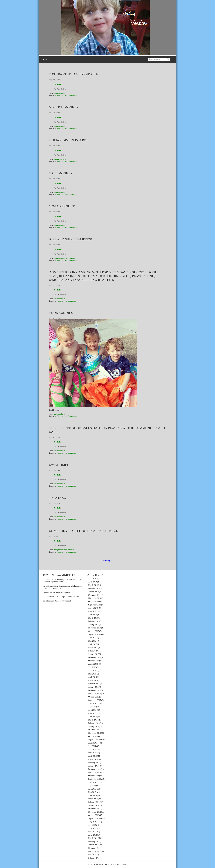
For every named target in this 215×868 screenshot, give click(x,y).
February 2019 (94, 588)
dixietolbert (48, 597)
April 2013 (92, 795)
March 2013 (93, 799)
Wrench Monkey (64, 107)
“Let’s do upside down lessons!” (67, 597)
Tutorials (122, 865)
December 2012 (94, 809)
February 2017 (94, 651)
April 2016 (92, 677)
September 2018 (95, 605)
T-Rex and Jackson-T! (64, 592)
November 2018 (95, 598)
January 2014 (93, 766)
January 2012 (93, 845)
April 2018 (92, 615)
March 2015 (93, 720)
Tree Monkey (61, 173)
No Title (57, 84)
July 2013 (92, 786)
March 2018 (93, 618)
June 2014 (92, 749)
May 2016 (92, 674)
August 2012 (93, 822)
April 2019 (92, 582)
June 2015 (92, 710)
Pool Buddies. (61, 313)
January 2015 (93, 726)
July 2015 (92, 707)
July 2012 (92, 825)
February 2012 (94, 841)
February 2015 (94, 723)
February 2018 (94, 621)
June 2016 (92, 671)
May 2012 (92, 832)
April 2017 (92, 644)
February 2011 (94, 858)
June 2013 (92, 789)
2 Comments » (70, 195)
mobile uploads (60, 159)
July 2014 (92, 746)
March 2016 (93, 680)
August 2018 (93, 608)
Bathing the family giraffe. (74, 74)
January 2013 (93, 805)
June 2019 (92, 579)
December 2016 (94, 657)
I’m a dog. (58, 498)
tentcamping (70, 258)
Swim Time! (59, 465)
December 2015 (94, 690)
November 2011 (94, 851)
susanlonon (47, 601)
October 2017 (94, 631)
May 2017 (92, 641)
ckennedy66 (48, 592)
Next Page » (107, 561)
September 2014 (95, 740)
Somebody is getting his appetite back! (84, 531)
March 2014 (93, 759)
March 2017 (93, 648)
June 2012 (92, 828)
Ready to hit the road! (63, 601)
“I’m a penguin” (62, 206)
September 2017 (95, 634)
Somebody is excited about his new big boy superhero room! (63, 587)
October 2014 (94, 736)
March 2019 (93, 585)
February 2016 (94, 684)
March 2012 (93, 838)
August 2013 (93, 782)
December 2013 (94, 769)
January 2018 (93, 625)
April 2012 (92, 835)
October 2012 (94, 815)
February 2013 (94, 802)
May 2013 (92, 792)
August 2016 (93, 664)
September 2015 (95, 700)
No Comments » (71, 96)
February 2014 (94, 763)
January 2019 (93, 592)
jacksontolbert (59, 93)
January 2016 (93, 687)
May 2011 (92, 855)
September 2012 (95, 818)
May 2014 (92, 753)
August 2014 (93, 743)
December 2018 (94, 595)
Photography (107, 865)
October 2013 (94, 776)
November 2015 (95, 694)
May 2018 (92, 611)
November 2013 (95, 772)
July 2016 (92, 667)
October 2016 (94, 661)
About (45, 60)
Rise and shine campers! (71, 239)
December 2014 (94, 730)
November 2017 (95, 628)
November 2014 (95, 733)
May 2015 (92, 713)
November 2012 (95, 812)
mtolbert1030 (48, 580)
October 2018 (94, 602)
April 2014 (92, 756)
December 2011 (94, 848)
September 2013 (95, 779)
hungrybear (58, 550)
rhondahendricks (49, 586)
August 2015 (93, 703)
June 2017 (92, 638)
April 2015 (92, 717)
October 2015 (94, 697)
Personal (60, 96)
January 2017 (93, 654)
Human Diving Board (68, 140)
